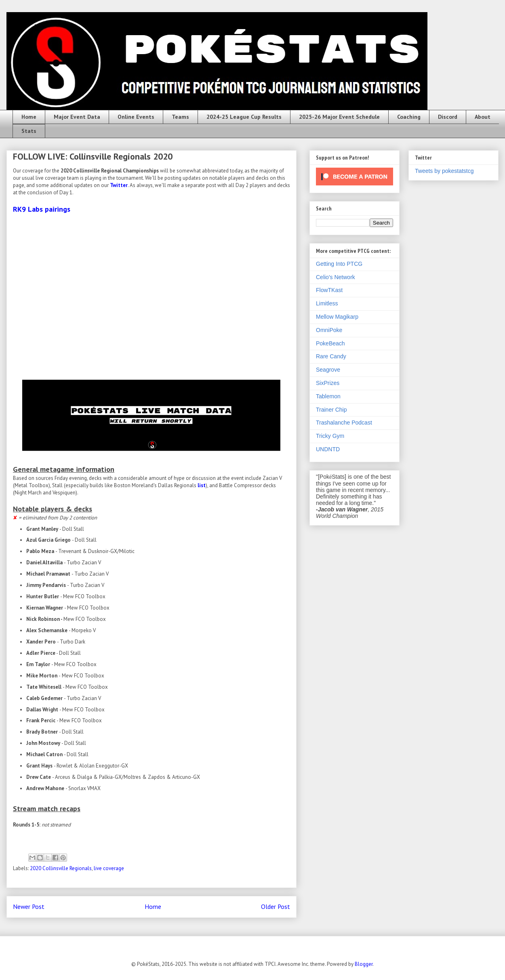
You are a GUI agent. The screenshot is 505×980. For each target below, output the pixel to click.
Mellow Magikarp (337, 317)
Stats (29, 131)
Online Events (136, 117)
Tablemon (328, 396)
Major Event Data (77, 117)
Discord (448, 117)
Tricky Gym (330, 436)
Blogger (364, 964)
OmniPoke (329, 330)
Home (29, 117)
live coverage (109, 868)
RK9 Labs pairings (42, 209)
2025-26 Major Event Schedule (339, 117)
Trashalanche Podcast (344, 423)
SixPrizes (328, 383)
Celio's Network (336, 277)
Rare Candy (331, 356)
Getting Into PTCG (339, 264)
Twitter (119, 185)
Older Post (276, 906)
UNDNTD (328, 449)
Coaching (409, 117)
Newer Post (29, 906)
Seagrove (328, 370)
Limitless (327, 303)
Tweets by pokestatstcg (444, 171)
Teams (180, 117)
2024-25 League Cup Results (244, 117)
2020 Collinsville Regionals (61, 868)
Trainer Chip (331, 410)
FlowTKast (329, 290)
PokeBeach (330, 343)
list (202, 485)
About (483, 117)
